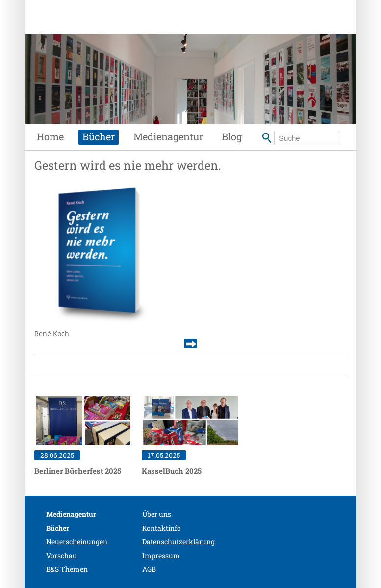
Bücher (99, 136)
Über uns (157, 514)
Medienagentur (168, 136)
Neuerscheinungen (77, 542)
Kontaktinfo (162, 528)
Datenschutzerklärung (178, 542)
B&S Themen (67, 569)
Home (50, 136)
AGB (149, 569)
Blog (232, 136)
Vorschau (62, 555)
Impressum (161, 555)
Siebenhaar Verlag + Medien (109, 27)
